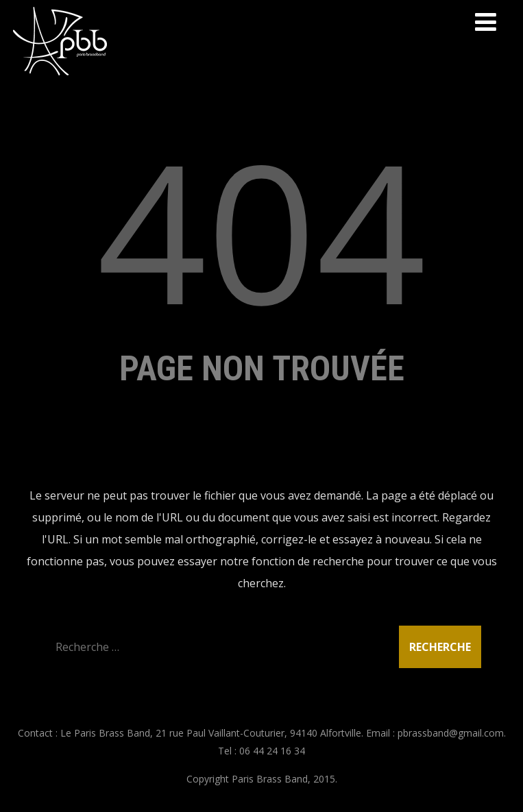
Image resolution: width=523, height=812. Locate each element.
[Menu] (486, 22)
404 (262, 230)
